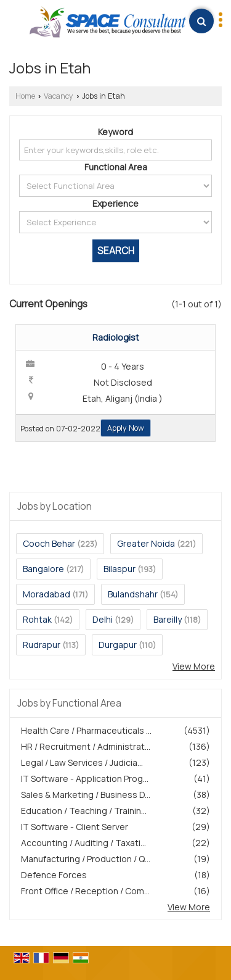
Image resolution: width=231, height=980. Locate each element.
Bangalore (43, 569)
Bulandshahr (133, 594)
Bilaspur (120, 569)
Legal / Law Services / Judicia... (82, 762)
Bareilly (168, 619)
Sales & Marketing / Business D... (86, 795)
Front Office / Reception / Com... (85, 891)
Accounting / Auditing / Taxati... (83, 843)
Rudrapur (42, 645)
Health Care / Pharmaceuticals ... (86, 730)
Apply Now (126, 428)
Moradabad (47, 594)
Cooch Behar (49, 543)
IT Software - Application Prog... (85, 779)
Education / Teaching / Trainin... (84, 811)
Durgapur (118, 645)
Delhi (103, 619)
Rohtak (37, 619)
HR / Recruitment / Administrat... (86, 746)
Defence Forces (54, 875)
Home (25, 96)
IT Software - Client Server (75, 827)
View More (194, 666)
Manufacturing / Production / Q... (86, 859)
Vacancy (59, 96)
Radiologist (116, 337)
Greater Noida (146, 543)
